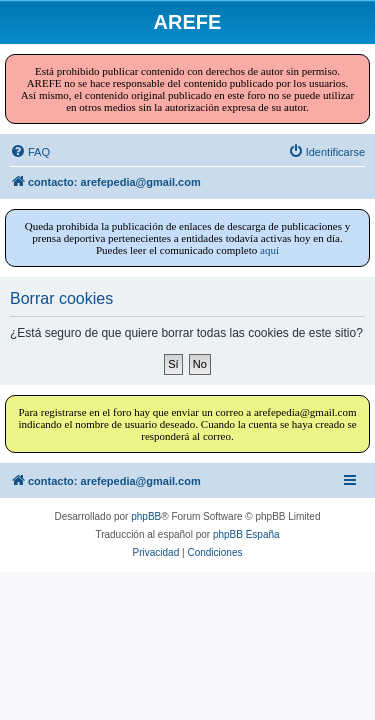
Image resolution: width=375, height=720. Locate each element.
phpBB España (246, 534)
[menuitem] (30, 152)
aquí (269, 250)
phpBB (146, 516)
